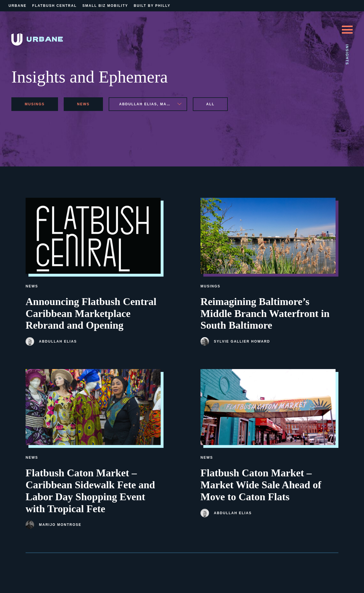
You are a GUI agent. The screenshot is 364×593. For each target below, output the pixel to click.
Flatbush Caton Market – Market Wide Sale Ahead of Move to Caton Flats (261, 485)
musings (35, 104)
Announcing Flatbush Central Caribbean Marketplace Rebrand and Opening (91, 314)
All (210, 104)
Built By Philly (152, 6)
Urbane (17, 6)
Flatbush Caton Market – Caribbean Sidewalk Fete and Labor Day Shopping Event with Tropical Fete (90, 491)
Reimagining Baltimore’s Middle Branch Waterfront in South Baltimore (265, 314)
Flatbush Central (54, 6)
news (83, 104)
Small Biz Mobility (105, 6)
